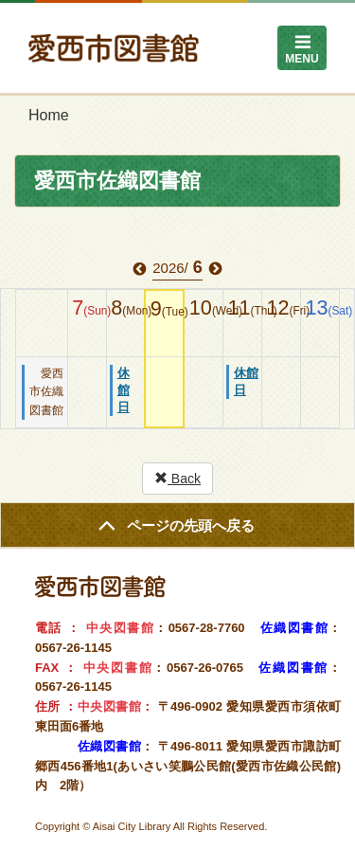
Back (177, 479)
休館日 (124, 390)
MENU (302, 59)
